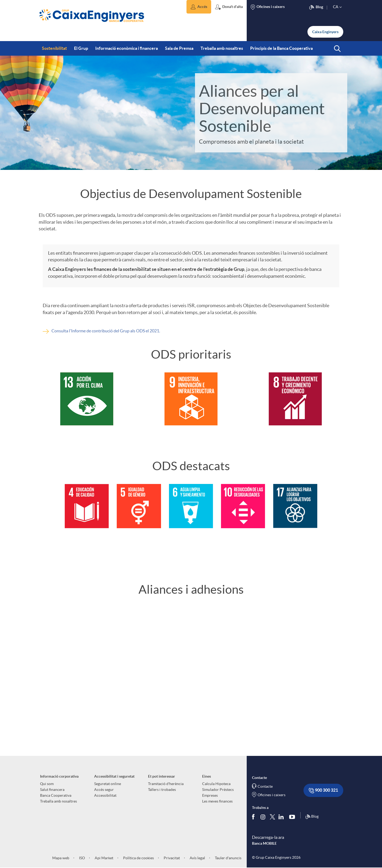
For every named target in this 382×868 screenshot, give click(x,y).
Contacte (265, 786)
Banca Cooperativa (56, 795)
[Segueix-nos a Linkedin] (282, 817)
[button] (199, 7)
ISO (82, 858)
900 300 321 (323, 790)
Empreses (210, 795)
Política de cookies (138, 858)
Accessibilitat (105, 795)
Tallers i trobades (162, 790)
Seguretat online (108, 784)
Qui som (47, 784)
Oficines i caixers (272, 795)
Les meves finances (217, 801)
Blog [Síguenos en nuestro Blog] (312, 817)
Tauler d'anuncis (228, 858)
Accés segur (104, 790)
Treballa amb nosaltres (58, 801)
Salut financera (52, 790)
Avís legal (197, 858)
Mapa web (61, 858)
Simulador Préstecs (218, 790)
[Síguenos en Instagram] (263, 816)
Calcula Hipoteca (216, 784)
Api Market (104, 858)
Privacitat (171, 858)
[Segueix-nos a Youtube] (293, 817)
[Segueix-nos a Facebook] (254, 817)
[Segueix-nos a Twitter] (272, 816)
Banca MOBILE (264, 843)
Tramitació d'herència (166, 784)
